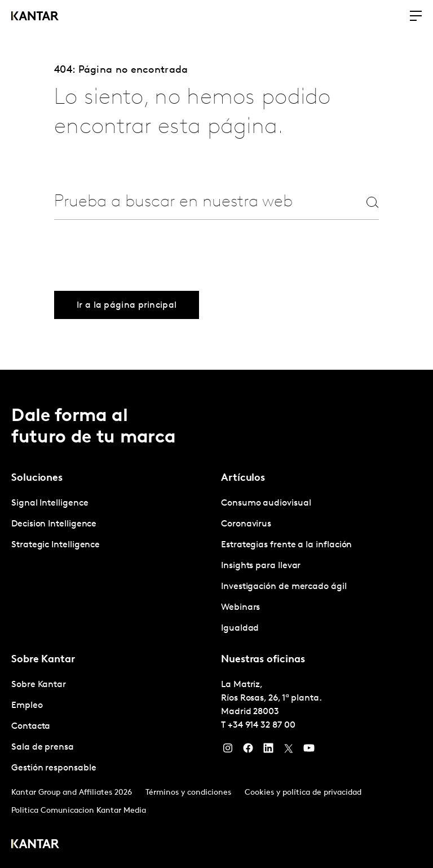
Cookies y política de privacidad (303, 793)
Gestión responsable (54, 768)
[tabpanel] (112, 524)
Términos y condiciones (188, 793)
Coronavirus (246, 524)
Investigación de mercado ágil (284, 587)
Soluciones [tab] (37, 478)
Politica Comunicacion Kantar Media (79, 811)
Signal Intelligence (50, 503)
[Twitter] (289, 751)
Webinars (240, 608)
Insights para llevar (261, 566)
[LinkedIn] (268, 751)
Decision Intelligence (54, 524)
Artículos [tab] (243, 478)
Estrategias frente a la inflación (286, 545)
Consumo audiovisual (266, 503)
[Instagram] (228, 751)
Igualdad (240, 628)
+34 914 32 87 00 (262, 725)
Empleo (27, 706)
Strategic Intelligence (56, 545)
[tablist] (216, 619)
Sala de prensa (43, 747)
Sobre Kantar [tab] (43, 660)
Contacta (31, 727)
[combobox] (196, 202)
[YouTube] (309, 751)
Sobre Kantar (39, 685)
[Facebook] (248, 751)
